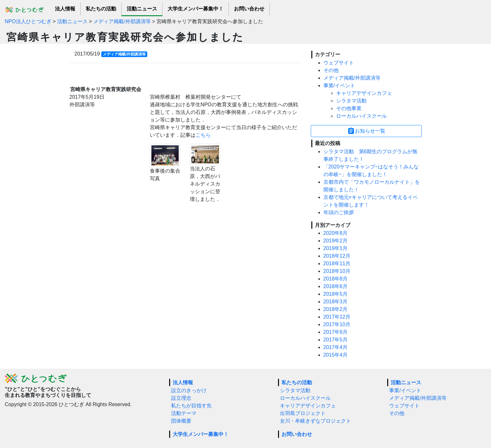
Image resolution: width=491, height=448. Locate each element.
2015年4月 (336, 355)
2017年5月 (336, 340)
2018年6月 (336, 286)
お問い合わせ (249, 9)
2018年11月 (337, 264)
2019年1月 (336, 248)
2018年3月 (336, 302)
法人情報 (65, 9)
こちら (203, 135)
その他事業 (349, 108)
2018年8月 (336, 279)
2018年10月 (337, 271)
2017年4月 (336, 347)
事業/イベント (339, 86)
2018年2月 (336, 309)
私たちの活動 (101, 9)
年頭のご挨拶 (339, 212)
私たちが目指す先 (191, 406)
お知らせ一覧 (366, 131)
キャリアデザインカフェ (364, 93)
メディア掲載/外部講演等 (352, 78)
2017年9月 (336, 332)
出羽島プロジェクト (303, 413)
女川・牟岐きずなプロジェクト (315, 421)
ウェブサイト (339, 63)
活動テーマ (184, 413)
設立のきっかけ (189, 390)
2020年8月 (336, 233)
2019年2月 (336, 241)
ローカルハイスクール (362, 116)
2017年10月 (337, 324)
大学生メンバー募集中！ (196, 9)
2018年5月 (336, 294)
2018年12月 (337, 256)
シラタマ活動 (351, 101)
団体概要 (181, 421)
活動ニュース (142, 9)
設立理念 (181, 398)
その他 (331, 70)
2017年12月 (337, 317)
